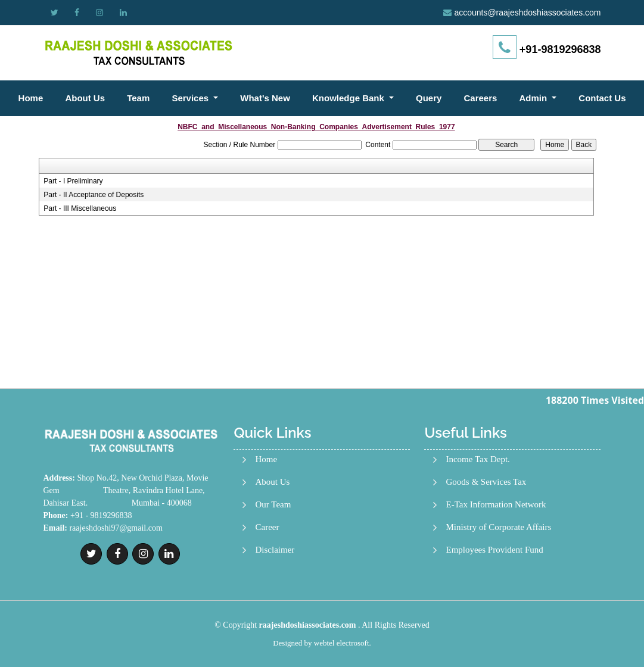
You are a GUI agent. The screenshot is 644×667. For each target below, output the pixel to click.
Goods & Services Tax (486, 482)
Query (429, 98)
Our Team (273, 505)
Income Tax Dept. (477, 459)
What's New (265, 98)
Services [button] (191, 98)
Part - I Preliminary (73, 181)
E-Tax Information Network (496, 505)
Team (138, 98)
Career (267, 527)
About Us (85, 98)
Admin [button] (535, 98)
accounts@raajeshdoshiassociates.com (527, 13)
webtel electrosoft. (343, 643)
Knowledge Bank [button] (349, 98)
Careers (480, 98)
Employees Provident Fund (494, 550)
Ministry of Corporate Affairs (498, 527)
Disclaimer (275, 550)
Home (31, 98)
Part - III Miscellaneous (80, 208)
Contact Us (602, 98)
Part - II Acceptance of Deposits (94, 195)
